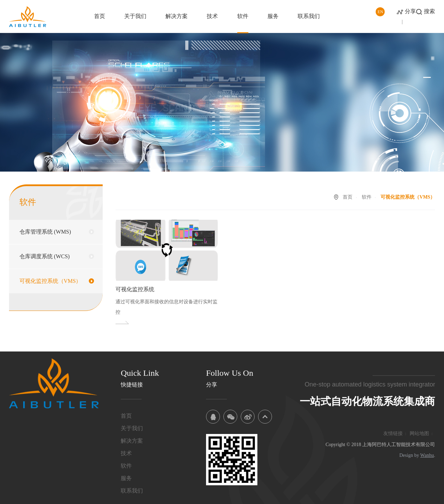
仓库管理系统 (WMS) (45, 232)
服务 (273, 16)
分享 (410, 11)
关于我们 (135, 16)
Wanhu (427, 455)
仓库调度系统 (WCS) (45, 256)
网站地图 (419, 433)
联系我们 (309, 16)
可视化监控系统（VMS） (50, 281)
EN (380, 12)
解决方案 (177, 16)
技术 (212, 16)
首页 (100, 16)
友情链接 (393, 433)
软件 (243, 16)
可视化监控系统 (135, 289)
